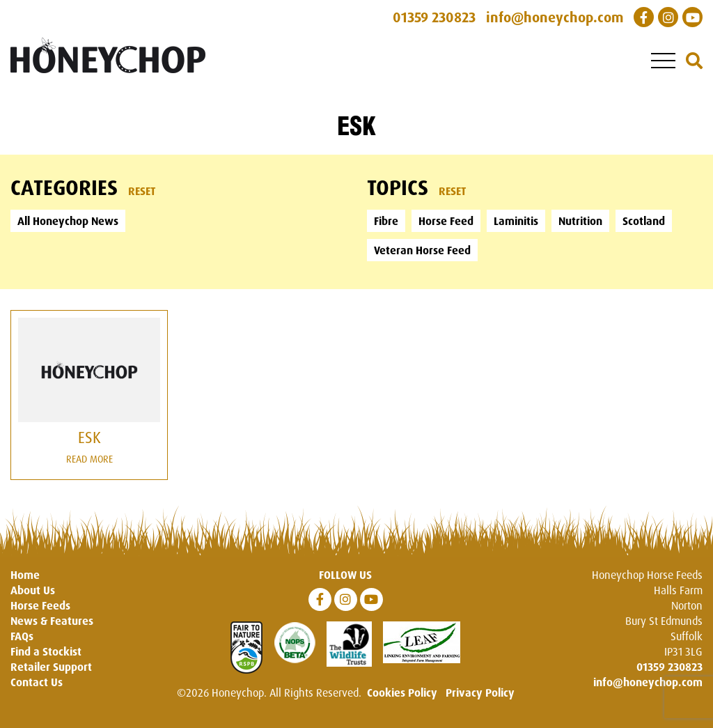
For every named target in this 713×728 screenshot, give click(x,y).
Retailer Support (51, 667)
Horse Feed (446, 221)
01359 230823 (669, 667)
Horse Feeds (40, 605)
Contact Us (37, 682)
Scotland (644, 221)
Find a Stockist (46, 651)
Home (25, 575)
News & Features (52, 621)
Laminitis (516, 221)
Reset (142, 191)
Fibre (386, 221)
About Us (33, 590)
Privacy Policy (480, 692)
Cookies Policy (402, 692)
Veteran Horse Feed (422, 250)
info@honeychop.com (648, 682)
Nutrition (580, 221)
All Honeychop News (68, 221)
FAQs (22, 636)
